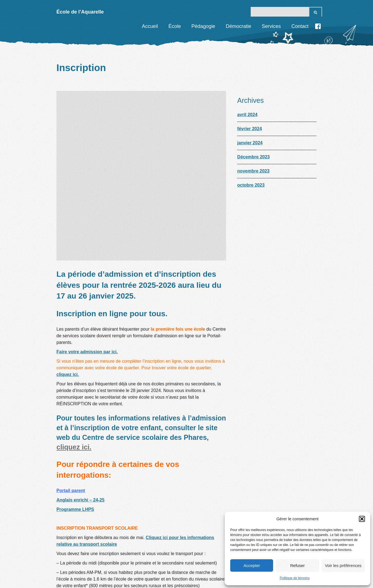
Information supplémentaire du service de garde (118, 541)
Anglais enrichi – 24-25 (80, 357)
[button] (362, 519)
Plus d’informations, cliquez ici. (139, 530)
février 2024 (249, 129)
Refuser (298, 565)
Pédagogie (203, 26)
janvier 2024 (250, 143)
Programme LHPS (75, 367)
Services (271, 26)
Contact (300, 26)
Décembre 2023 (253, 157)
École (175, 26)
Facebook (318, 26)
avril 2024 (247, 115)
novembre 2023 (253, 171)
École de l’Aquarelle (80, 12)
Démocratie (239, 26)
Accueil (150, 26)
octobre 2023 (251, 185)
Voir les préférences (343, 565)
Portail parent (71, 348)
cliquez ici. (68, 232)
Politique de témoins (295, 578)
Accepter (252, 565)
